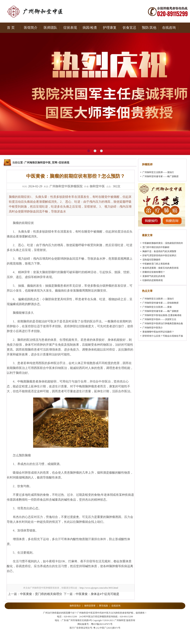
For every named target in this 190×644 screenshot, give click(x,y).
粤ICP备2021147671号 (102, 624)
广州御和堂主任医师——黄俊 (157, 307)
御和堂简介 (75, 606)
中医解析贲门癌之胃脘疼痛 (156, 264)
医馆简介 (31, 28)
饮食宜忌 (129, 28)
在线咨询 (169, 28)
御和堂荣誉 (90, 606)
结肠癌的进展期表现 (153, 280)
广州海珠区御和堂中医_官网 (41, 163)
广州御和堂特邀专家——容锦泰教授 (160, 303)
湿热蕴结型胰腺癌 (151, 260)
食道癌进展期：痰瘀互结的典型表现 (160, 268)
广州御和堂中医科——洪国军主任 (159, 319)
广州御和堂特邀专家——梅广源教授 (160, 176)
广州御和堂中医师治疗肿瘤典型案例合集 (163, 324)
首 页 (11, 28)
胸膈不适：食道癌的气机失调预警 (159, 251)
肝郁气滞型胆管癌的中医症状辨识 (159, 255)
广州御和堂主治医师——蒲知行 (158, 172)
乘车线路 (103, 606)
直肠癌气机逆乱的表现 (154, 276)
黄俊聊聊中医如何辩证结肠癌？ (158, 332)
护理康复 (110, 28)
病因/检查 (90, 28)
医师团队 (50, 28)
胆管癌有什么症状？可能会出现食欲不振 (163, 336)
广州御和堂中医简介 (153, 328)
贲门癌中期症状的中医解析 (156, 247)
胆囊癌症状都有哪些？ (154, 272)
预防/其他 (149, 28)
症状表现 (70, 28)
